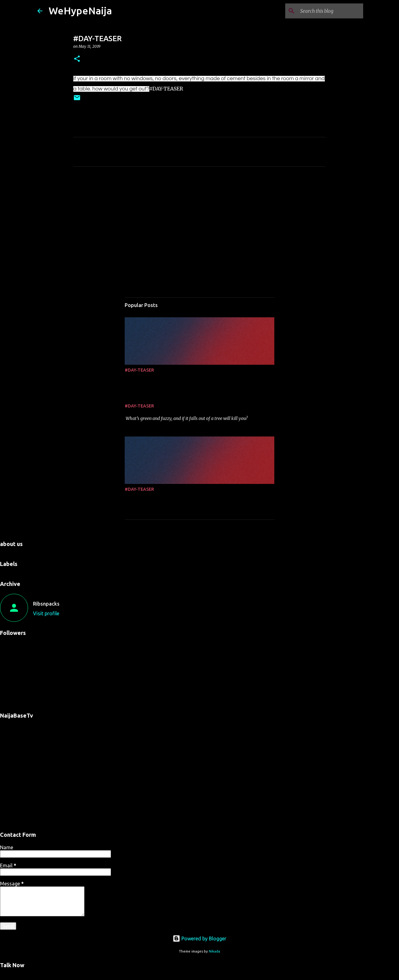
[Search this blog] (330, 11)
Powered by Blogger (199, 939)
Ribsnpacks (46, 604)
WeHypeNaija (80, 11)
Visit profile (46, 613)
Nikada (214, 951)
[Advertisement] (199, 230)
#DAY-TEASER (139, 370)
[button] (77, 59)
